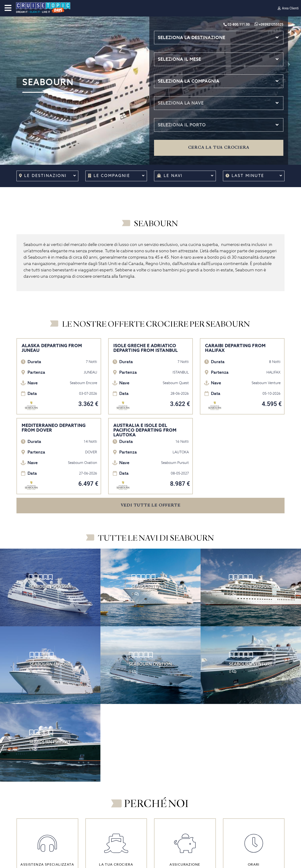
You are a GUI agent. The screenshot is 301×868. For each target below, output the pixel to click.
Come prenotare (101, 797)
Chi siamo (26, 790)
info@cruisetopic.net (177, 811)
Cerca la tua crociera (219, 148)
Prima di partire (99, 804)
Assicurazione (29, 818)
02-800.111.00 (171, 797)
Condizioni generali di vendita (44, 811)
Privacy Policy (29, 825)
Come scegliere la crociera (110, 790)
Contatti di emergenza (175, 818)
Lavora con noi (30, 797)
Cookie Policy (29, 832)
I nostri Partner (30, 804)
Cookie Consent (31, 839)
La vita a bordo (99, 811)
